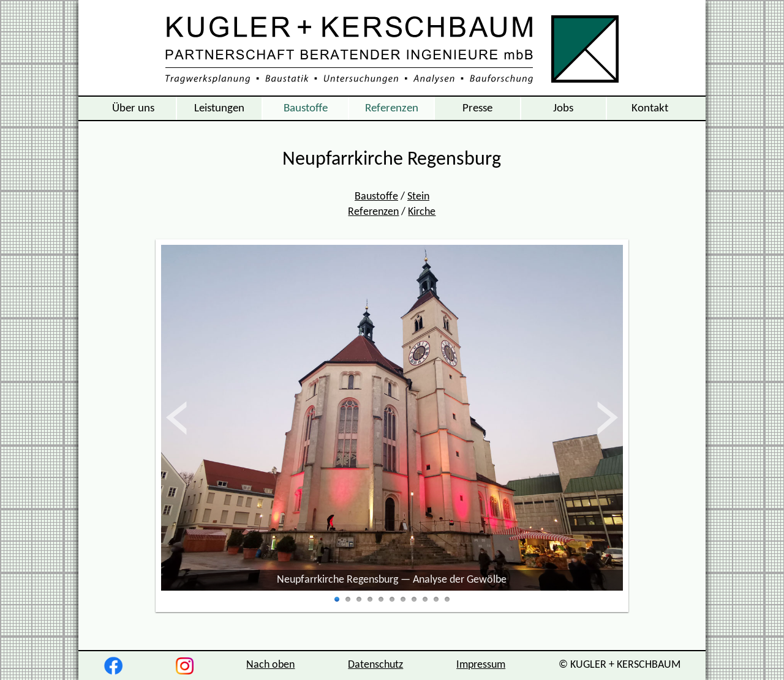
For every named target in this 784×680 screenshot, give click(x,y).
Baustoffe (306, 108)
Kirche (422, 212)
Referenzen (392, 108)
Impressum (481, 665)
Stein (418, 197)
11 (447, 600)
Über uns (133, 108)
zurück (189, 418)
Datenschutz (375, 665)
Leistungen (219, 108)
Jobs (563, 108)
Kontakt (650, 108)
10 (436, 600)
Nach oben (270, 665)
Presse (477, 108)
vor (607, 418)
